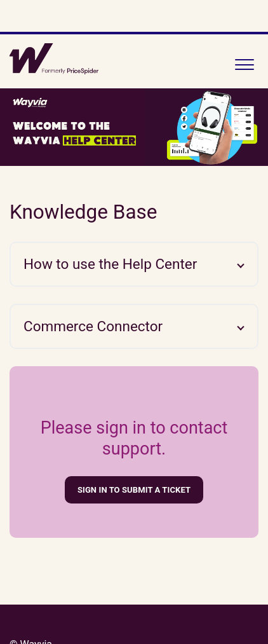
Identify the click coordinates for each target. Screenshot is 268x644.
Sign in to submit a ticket (134, 490)
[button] (244, 61)
